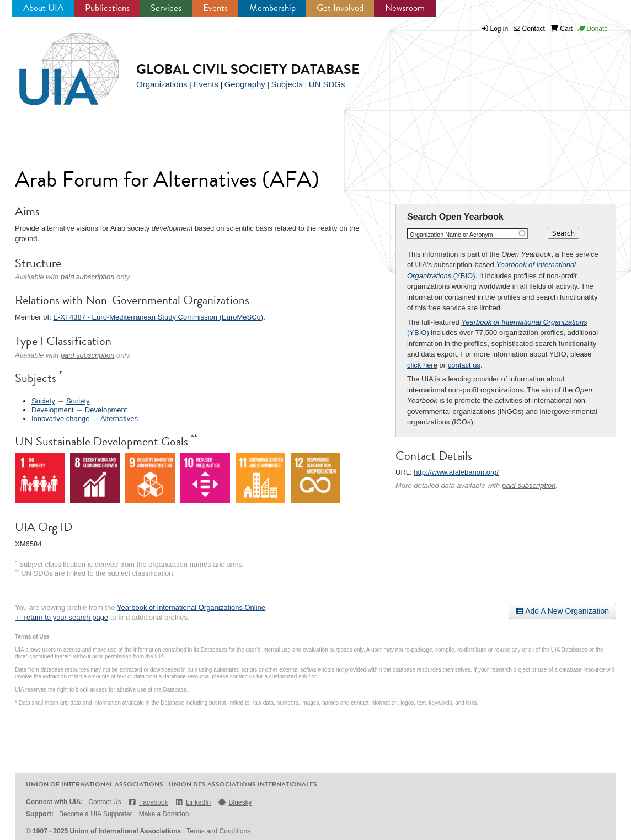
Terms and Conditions (218, 831)
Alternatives (119, 419)
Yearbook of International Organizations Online (191, 607)
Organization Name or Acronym (451, 235)
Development (53, 410)
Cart (562, 29)
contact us (464, 365)
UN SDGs (327, 84)
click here (422, 365)
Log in (499, 29)
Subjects (287, 84)
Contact (529, 29)
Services (166, 8)
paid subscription (529, 485)
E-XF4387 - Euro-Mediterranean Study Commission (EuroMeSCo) (158, 317)
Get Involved (340, 8)
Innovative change (61, 419)
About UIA (43, 8)
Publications (107, 8)
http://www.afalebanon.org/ (456, 472)
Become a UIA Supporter (96, 814)
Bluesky (234, 802)
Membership (272, 8)
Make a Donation (164, 814)
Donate (593, 29)
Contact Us (105, 802)
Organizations (162, 84)
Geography (245, 84)
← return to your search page (62, 617)
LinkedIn (193, 802)
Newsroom (405, 8)
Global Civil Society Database (248, 69)
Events (215, 8)
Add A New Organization (562, 611)
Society (43, 401)
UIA (56, 63)
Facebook (148, 802)
